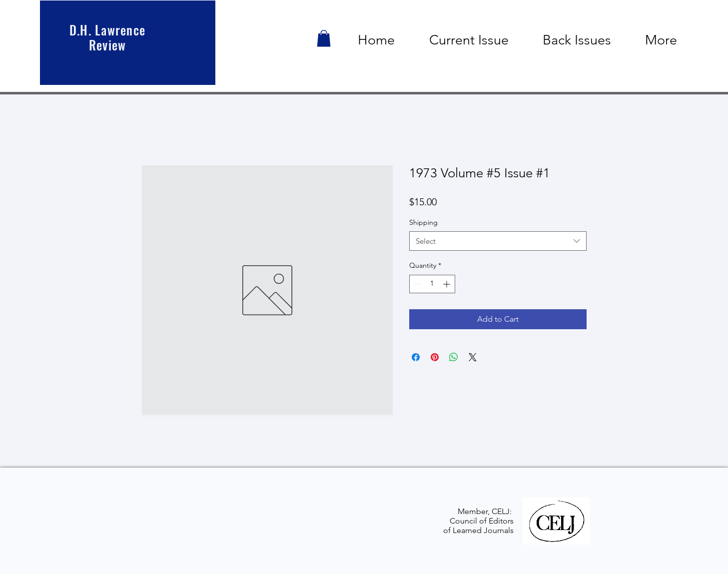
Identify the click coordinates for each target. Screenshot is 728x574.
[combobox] (498, 241)
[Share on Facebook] (416, 357)
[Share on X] (473, 357)
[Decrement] (417, 284)
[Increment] (447, 284)
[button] (324, 38)
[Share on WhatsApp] (454, 357)
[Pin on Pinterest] (435, 357)
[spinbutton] (432, 284)
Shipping (423, 222)
